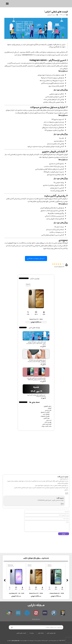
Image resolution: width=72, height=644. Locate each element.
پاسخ (67, 493)
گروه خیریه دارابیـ (47, 424)
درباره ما (32, 633)
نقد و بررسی (48, 410)
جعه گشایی (47, 418)
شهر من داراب (48, 422)
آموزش (50, 408)
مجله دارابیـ (41, 633)
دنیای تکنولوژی (52, 15)
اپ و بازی (49, 420)
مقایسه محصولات (45, 416)
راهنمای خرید (46, 414)
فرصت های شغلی (21, 633)
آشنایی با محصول (45, 412)
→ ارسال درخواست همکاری (36, 259)
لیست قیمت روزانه (46, 426)
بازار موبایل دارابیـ (51, 633)
